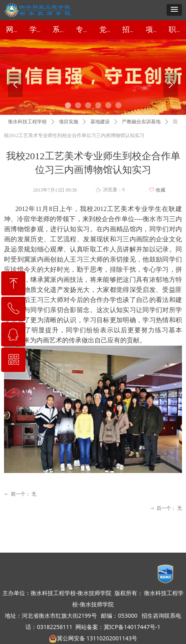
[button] (174, 10)
